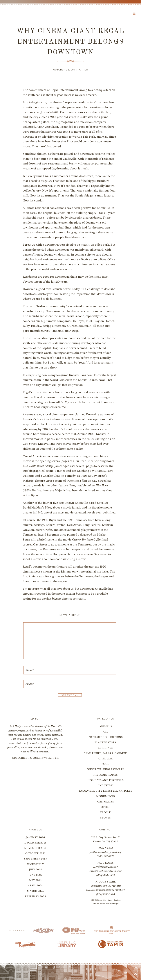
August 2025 (36, 864)
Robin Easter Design (109, 904)
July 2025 (35, 870)
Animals (106, 726)
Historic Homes (106, 775)
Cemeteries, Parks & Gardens (106, 753)
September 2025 (35, 859)
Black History (106, 742)
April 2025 (35, 886)
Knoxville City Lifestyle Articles (106, 791)
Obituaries (106, 802)
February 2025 (35, 896)
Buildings (105, 748)
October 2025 (35, 853)
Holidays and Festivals (106, 780)
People (106, 812)
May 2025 (35, 880)
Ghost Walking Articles (106, 769)
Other (84, 70)
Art (106, 732)
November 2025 (35, 848)
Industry (106, 785)
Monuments (105, 796)
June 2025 (35, 875)
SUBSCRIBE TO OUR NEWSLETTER (35, 758)
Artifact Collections (106, 737)
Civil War (105, 759)
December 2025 (35, 843)
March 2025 (35, 891)
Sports (106, 818)
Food (105, 764)
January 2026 (35, 837)
